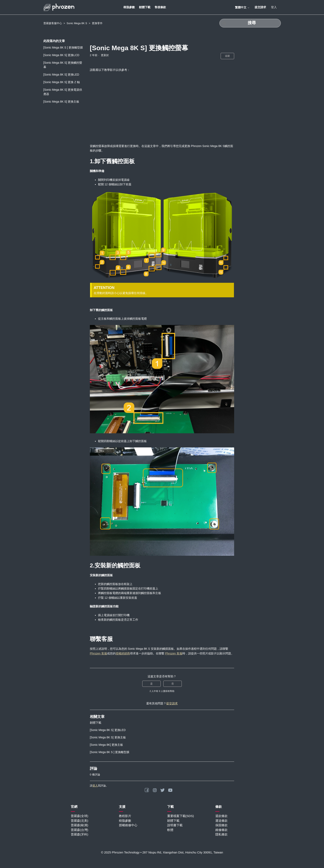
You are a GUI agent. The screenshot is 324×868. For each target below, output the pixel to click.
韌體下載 (145, 7)
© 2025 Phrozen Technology (120, 852)
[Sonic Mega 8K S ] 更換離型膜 (63, 48)
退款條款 (221, 816)
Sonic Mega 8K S (77, 23)
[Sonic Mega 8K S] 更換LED (61, 75)
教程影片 (125, 816)
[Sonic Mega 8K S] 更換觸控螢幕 (63, 65)
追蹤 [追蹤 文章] (227, 56)
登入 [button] (274, 7)
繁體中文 (242, 7)
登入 (95, 786)
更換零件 (97, 23)
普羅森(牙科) (80, 834)
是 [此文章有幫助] (151, 684)
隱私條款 (221, 834)
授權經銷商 (123, 653)
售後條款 (160, 7)
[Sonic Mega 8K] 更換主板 (107, 745)
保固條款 (221, 825)
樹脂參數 (129, 7)
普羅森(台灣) (80, 830)
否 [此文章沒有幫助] (173, 684)
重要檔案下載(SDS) (181, 816)
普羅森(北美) (80, 821)
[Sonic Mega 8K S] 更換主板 (61, 102)
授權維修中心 (128, 825)
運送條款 (221, 821)
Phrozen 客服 (98, 653)
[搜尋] (250, 23)
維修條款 (221, 830)
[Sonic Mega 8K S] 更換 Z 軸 (62, 82)
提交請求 (260, 7)
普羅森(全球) (80, 816)
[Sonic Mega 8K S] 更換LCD (61, 55)
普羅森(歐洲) (80, 825)
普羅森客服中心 (53, 23)
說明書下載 (175, 825)
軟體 (170, 830)
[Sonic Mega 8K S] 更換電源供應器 (63, 92)
